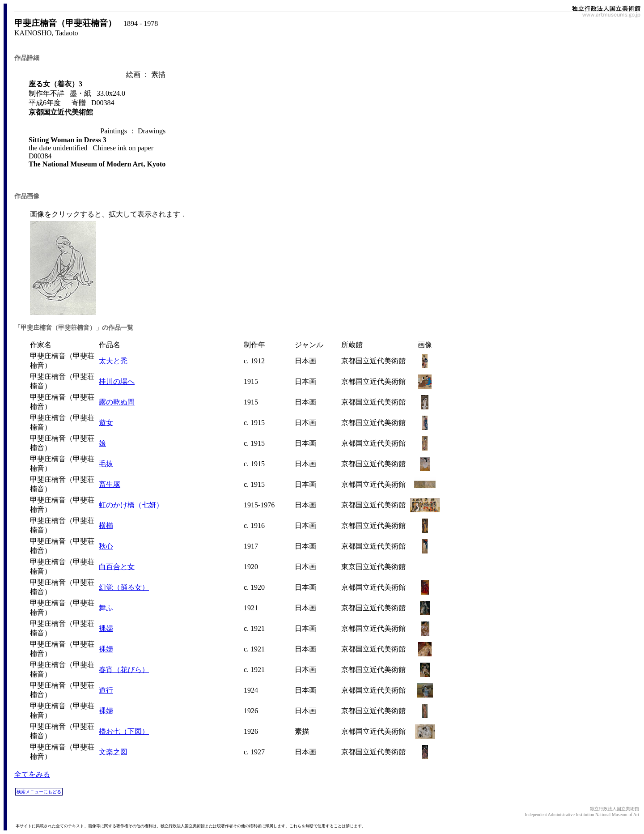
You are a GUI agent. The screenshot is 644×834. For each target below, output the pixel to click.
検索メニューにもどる (39, 792)
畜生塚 (110, 484)
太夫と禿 (113, 361)
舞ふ (106, 608)
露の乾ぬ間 (117, 402)
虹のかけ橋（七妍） (131, 505)
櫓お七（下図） (124, 731)
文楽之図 (113, 752)
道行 (106, 690)
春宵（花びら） (124, 670)
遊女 (106, 423)
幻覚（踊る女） (124, 587)
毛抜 (106, 464)
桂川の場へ (117, 381)
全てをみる (32, 774)
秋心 (106, 546)
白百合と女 (117, 567)
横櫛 (106, 526)
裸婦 (106, 628)
